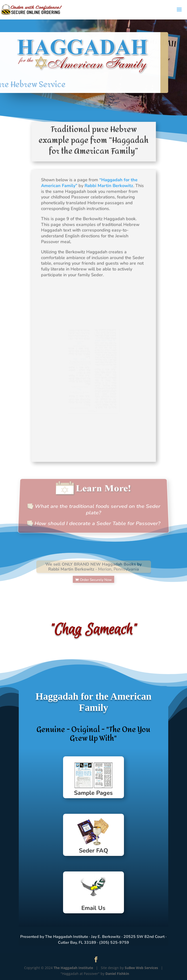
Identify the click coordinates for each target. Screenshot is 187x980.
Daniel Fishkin (117, 974)
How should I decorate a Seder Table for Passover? (98, 521)
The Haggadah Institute (73, 968)
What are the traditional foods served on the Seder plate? (97, 509)
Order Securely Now (95, 577)
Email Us (93, 908)
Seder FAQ (93, 851)
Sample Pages (93, 793)
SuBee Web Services (141, 968)
